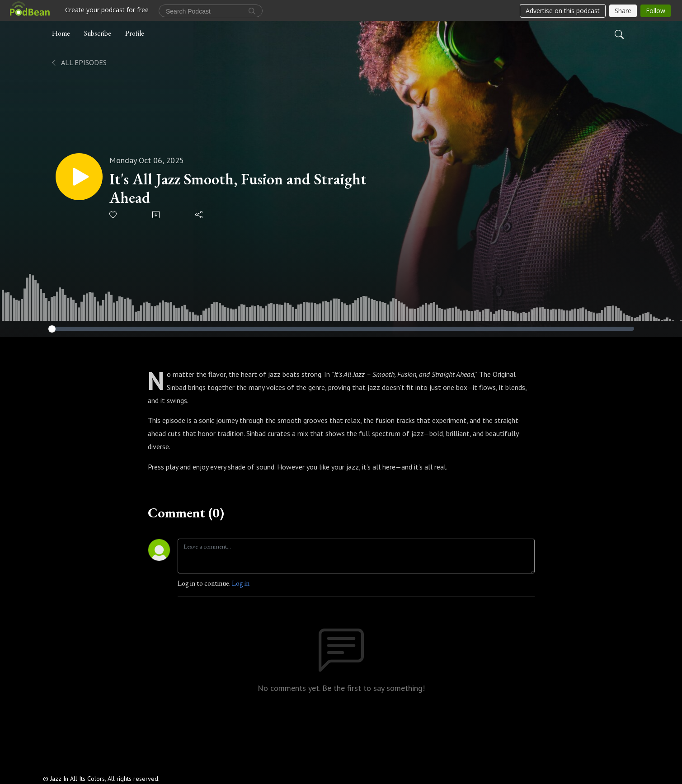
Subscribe (98, 33)
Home (61, 33)
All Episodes (78, 62)
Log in (241, 583)
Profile (135, 33)
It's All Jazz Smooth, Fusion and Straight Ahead (238, 188)
